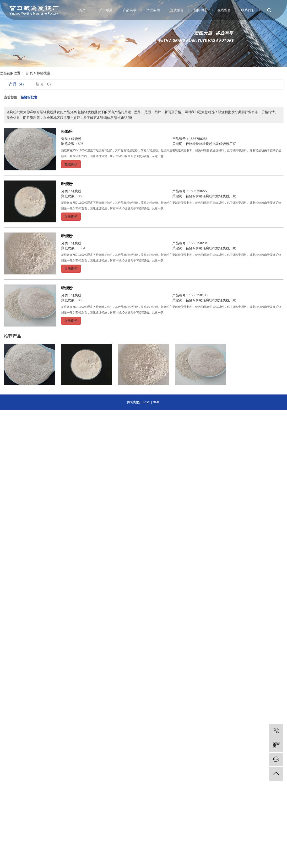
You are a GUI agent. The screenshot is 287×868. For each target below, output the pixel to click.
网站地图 (134, 402)
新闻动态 (200, 10)
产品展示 (130, 10)
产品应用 (153, 10)
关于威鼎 (106, 10)
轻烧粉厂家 (227, 144)
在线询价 (71, 164)
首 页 (29, 73)
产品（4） (18, 84)
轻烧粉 (67, 131)
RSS (147, 402)
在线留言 (224, 10)
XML (156, 402)
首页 (82, 10)
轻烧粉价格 (194, 144)
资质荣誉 (177, 10)
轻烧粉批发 (211, 144)
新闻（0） (44, 84)
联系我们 (248, 10)
